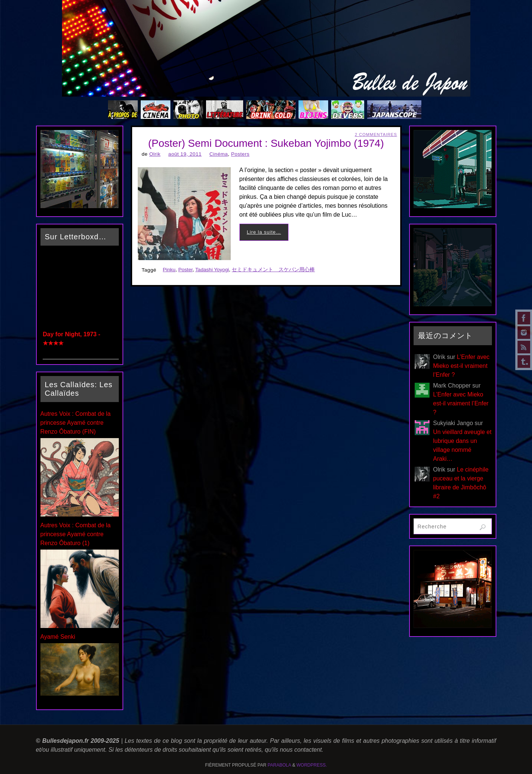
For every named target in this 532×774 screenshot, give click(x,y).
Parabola (279, 765)
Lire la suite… (264, 232)
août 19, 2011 (185, 154)
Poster (185, 270)
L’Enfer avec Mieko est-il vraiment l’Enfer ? (461, 366)
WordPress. (312, 765)
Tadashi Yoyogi (212, 270)
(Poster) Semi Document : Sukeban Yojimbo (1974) (266, 143)
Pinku (169, 270)
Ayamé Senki (58, 637)
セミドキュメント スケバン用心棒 (273, 270)
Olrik (155, 154)
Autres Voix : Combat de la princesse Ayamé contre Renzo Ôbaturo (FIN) (76, 423)
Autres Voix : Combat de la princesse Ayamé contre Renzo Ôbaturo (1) (76, 534)
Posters (240, 154)
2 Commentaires (376, 135)
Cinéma (219, 154)
